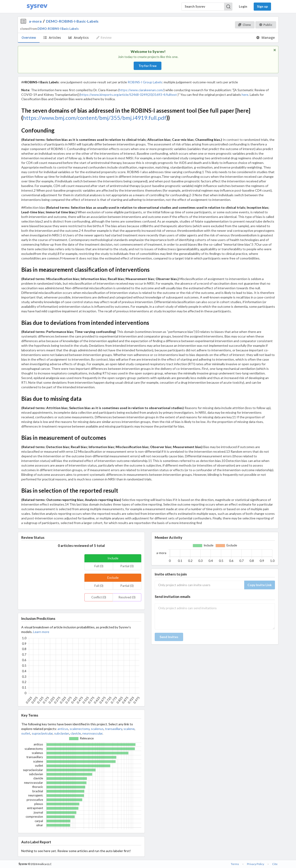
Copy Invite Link (260, 585)
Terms (235, 864)
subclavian (62, 733)
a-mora (35, 21)
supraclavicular (42, 733)
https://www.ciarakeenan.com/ (141, 90)
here (245, 95)
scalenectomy (80, 729)
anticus (63, 729)
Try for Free (148, 66)
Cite (275, 864)
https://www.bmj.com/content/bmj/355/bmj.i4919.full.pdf (95, 118)
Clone (245, 25)
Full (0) (99, 566)
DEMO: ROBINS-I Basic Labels (58, 29)
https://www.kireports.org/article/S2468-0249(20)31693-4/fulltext (129, 95)
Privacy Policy (256, 864)
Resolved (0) (127, 597)
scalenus (97, 729)
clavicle (76, 733)
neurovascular (92, 733)
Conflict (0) (99, 597)
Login (243, 6)
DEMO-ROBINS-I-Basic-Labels (72, 21)
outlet (26, 733)
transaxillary (114, 729)
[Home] (37, 7)
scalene (129, 729)
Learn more (41, 632)
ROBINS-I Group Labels (145, 82)
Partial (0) (127, 566)
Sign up (262, 6)
